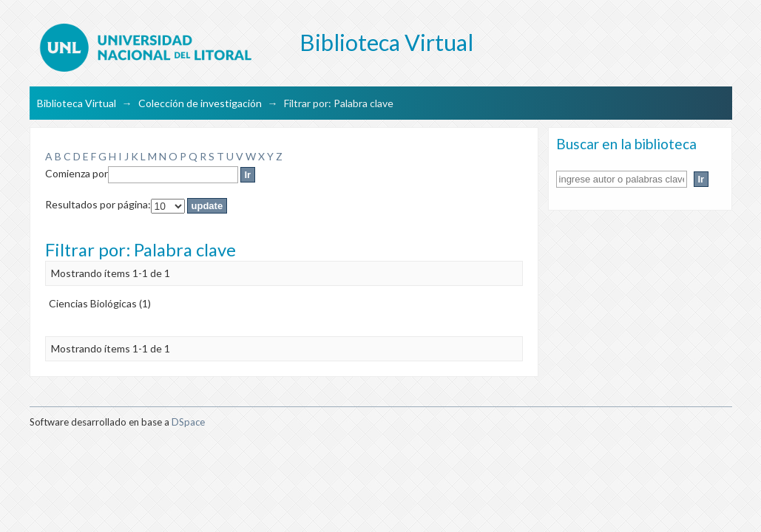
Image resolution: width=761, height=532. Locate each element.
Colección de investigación (200, 103)
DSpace (188, 422)
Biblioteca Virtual (77, 103)
